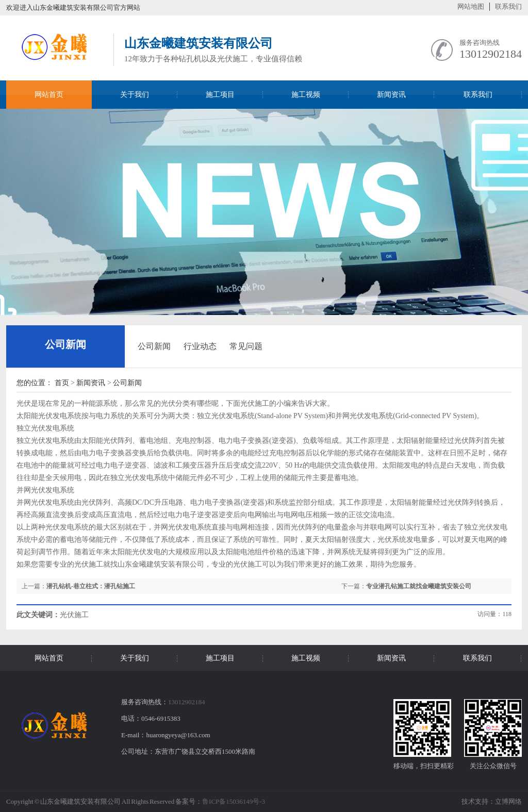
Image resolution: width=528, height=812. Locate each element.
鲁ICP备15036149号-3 (234, 801)
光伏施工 (247, 564)
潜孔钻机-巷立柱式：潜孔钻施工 (91, 586)
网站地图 (471, 6)
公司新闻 (65, 344)
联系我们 (508, 6)
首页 (62, 383)
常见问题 (246, 346)
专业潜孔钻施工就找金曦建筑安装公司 (419, 586)
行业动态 (200, 346)
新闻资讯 (91, 383)
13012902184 (491, 54)
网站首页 (49, 95)
